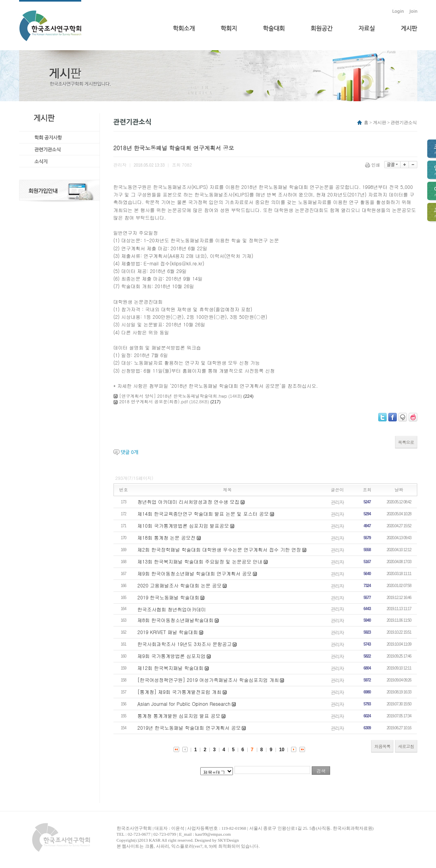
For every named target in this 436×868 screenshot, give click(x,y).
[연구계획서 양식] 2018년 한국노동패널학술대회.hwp (173, 396)
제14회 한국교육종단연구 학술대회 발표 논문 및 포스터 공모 (203, 514)
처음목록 (382, 746)
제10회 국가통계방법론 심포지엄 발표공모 (183, 525)
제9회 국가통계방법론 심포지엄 (171, 656)
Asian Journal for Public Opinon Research (184, 704)
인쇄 (373, 165)
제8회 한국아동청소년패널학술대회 (175, 620)
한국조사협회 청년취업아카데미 (172, 609)
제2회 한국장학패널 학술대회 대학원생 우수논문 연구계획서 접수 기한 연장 (219, 549)
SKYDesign (228, 840)
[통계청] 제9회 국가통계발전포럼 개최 (179, 692)
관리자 (337, 502)
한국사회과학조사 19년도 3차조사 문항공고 (185, 644)
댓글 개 (129, 452)
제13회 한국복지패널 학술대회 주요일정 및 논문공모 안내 (200, 561)
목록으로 (406, 442)
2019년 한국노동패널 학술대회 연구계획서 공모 (189, 728)
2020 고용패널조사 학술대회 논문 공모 (180, 585)
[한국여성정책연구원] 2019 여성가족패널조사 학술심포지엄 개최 (208, 680)
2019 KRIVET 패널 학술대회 (168, 632)
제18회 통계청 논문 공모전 (166, 537)
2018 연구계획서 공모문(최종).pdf (154, 402)
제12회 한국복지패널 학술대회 (170, 668)
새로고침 (406, 746)
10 (282, 750)
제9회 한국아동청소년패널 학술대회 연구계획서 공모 (195, 573)
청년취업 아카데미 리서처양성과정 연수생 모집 (188, 502)
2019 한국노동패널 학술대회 (168, 597)
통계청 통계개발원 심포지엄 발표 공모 (179, 716)
